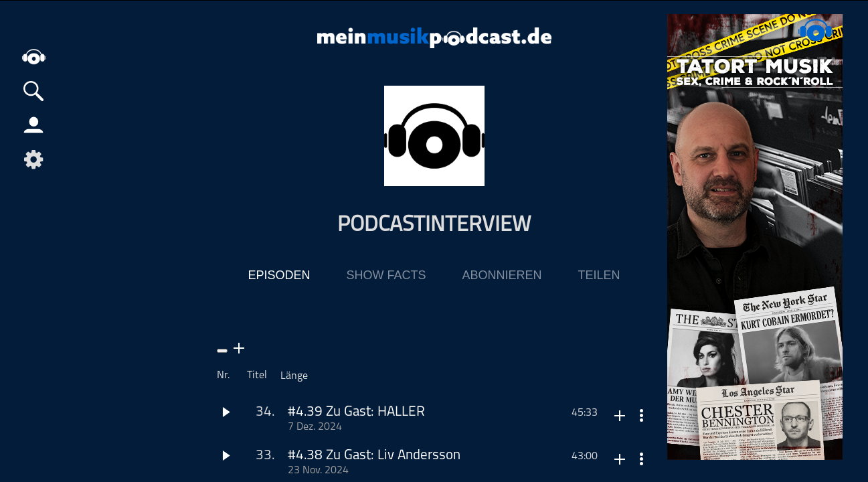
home (33, 57)
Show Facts (386, 275)
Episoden (279, 275)
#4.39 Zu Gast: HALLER (356, 412)
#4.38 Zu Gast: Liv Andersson (374, 456)
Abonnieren (502, 275)
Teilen (599, 275)
